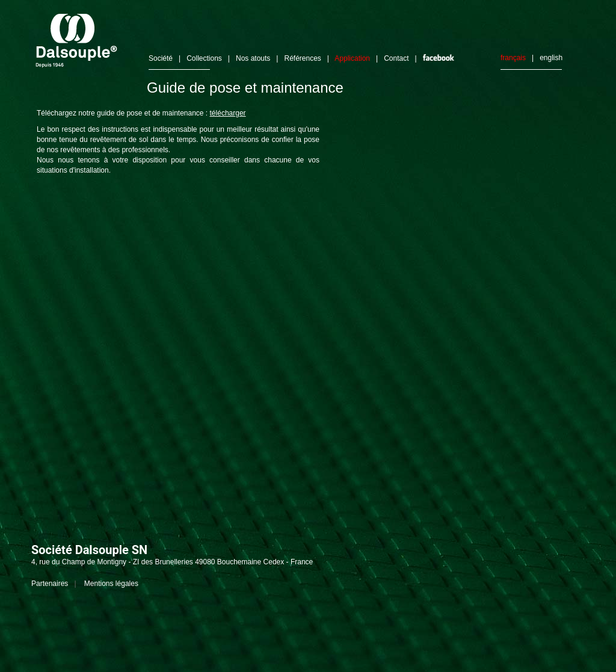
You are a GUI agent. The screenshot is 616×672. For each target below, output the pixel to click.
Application (352, 58)
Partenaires (50, 584)
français (513, 58)
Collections (204, 58)
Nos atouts (253, 58)
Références (302, 58)
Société (161, 58)
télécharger (228, 113)
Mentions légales (111, 584)
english (551, 58)
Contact (396, 58)
